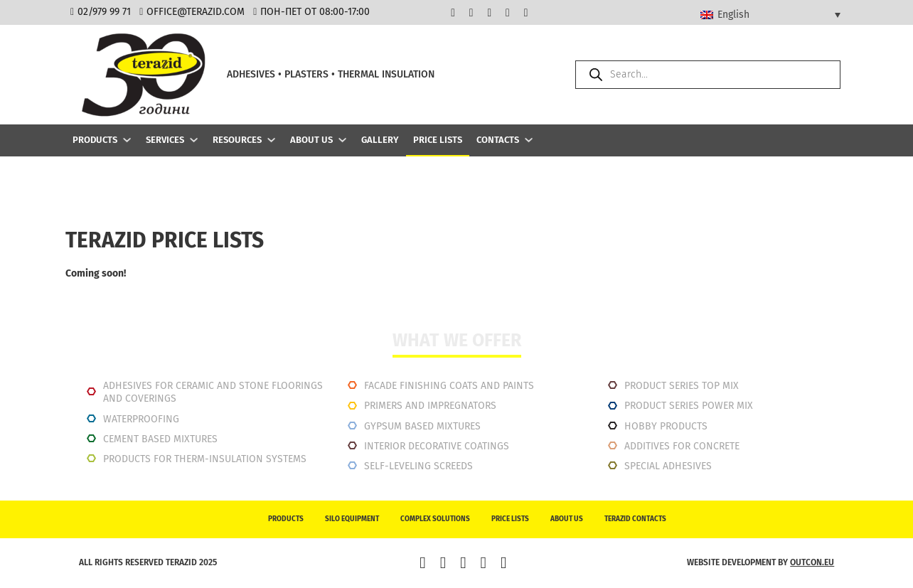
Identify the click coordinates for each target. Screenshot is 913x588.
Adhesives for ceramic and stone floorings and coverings (213, 392)
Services (165, 140)
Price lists (438, 140)
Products (95, 140)
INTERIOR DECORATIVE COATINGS (437, 446)
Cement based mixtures (160, 439)
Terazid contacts (635, 519)
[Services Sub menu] (194, 140)
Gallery (380, 140)
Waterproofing (141, 419)
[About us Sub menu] (342, 140)
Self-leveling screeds (418, 466)
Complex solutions (435, 519)
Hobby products (666, 426)
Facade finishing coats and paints (449, 386)
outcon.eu (812, 562)
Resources (237, 140)
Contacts (498, 140)
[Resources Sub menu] (271, 140)
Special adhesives (668, 466)
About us (311, 140)
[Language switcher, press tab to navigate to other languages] (770, 14)
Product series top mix (682, 386)
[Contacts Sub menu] (529, 140)
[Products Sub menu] (127, 140)
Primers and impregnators (430, 406)
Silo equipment (352, 519)
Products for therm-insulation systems (205, 459)
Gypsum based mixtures (422, 426)
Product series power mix (689, 406)
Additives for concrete (682, 446)
